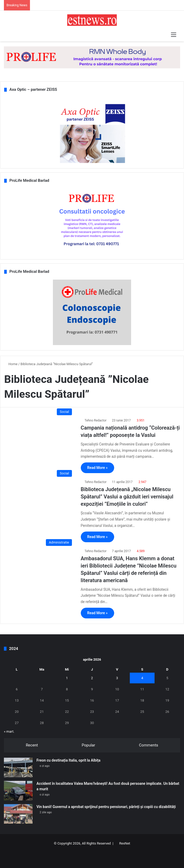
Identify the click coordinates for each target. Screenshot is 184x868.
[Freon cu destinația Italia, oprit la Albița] (18, 767)
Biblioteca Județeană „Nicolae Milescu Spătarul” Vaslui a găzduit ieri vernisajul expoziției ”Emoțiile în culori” (127, 497)
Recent (32, 745)
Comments (149, 745)
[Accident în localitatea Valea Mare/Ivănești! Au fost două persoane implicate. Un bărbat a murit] (18, 791)
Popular (89, 745)
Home (11, 364)
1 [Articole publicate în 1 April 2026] (67, 678)
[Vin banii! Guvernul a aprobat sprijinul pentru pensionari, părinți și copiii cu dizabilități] (18, 814)
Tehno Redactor (96, 420)
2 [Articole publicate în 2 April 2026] (92, 678)
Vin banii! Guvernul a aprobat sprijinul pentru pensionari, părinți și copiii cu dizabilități (106, 807)
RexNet (125, 843)
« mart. (9, 731)
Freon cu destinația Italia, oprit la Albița (68, 760)
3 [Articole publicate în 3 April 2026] (117, 678)
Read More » (97, 468)
